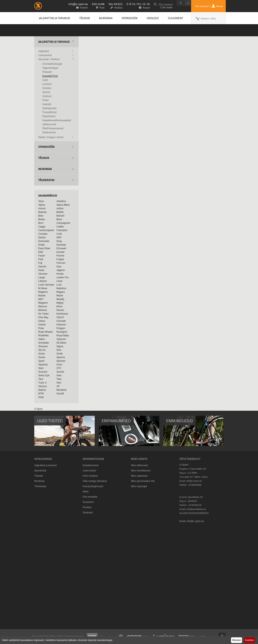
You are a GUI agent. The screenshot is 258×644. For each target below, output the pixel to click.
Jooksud (47, 96)
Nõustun (237, 640)
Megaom (43, 303)
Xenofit (60, 394)
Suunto (60, 372)
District (42, 238)
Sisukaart (88, 513)
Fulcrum (61, 263)
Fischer (60, 256)
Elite (41, 252)
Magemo (43, 292)
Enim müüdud (90, 476)
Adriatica (61, 201)
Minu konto (139, 459)
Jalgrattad (44, 51)
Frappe (60, 259)
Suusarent (175, 18)
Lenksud (47, 84)
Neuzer (60, 310)
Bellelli (60, 212)
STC (59, 368)
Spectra (61, 357)
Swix (59, 375)
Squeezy (43, 365)
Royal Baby (63, 336)
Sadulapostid (49, 108)
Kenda (60, 274)
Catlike (60, 227)
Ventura (42, 386)
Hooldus (153, 18)
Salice (42, 339)
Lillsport (42, 281)
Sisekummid (49, 132)
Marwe (42, 296)
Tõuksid (85, 18)
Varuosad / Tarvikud (49, 59)
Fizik (41, 259)
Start (41, 368)
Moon (59, 306)
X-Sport (38, 409)
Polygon (61, 328)
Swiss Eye (44, 375)
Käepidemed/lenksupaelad (57, 120)
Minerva (43, 306)
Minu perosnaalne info (143, 481)
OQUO (60, 317)
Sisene (220, 6)
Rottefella (43, 336)
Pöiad (45, 100)
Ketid (45, 80)
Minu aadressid (139, 476)
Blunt (59, 219)
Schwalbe (44, 343)
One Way (43, 317)
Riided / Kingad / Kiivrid (51, 137)
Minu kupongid (139, 486)
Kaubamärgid (48, 195)
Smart (42, 354)
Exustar (61, 252)
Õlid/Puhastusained (53, 128)
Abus (41, 201)
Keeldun (250, 640)
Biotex (42, 219)
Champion (62, 230)
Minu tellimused (139, 465)
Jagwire (61, 270)
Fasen (42, 256)
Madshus (61, 288)
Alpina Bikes (63, 205)
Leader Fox (63, 277)
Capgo (42, 227)
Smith (60, 354)
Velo (59, 383)
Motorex (43, 310)
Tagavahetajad (50, 68)
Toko (59, 379)
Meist (86, 492)
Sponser (61, 361)
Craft (59, 234)
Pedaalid (47, 72)
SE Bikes (61, 343)
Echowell (61, 248)
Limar (59, 281)
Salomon (61, 339)
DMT (59, 238)
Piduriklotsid (49, 116)
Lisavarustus (45, 55)
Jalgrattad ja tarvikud (55, 18)
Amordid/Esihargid (52, 64)
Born (41, 223)
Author (60, 208)
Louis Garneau (46, 285)
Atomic (42, 208)
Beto (41, 216)
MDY (41, 299)
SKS (59, 350)
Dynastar (61, 245)
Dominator (44, 241)
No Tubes (43, 314)
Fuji (40, 263)
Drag (59, 241)
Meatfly (60, 299)
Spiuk (41, 361)
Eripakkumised (91, 465)
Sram (59, 365)
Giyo (59, 267)
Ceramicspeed (46, 230)
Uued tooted (89, 471)
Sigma (60, 346)
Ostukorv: (208, 19)
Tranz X (43, 383)
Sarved (46, 92)
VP (58, 386)
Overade (61, 321)
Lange (42, 277)
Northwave (62, 314)
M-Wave (43, 288)
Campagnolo (63, 223)
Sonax (42, 357)
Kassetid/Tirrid (50, 76)
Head (41, 270)
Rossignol (62, 332)
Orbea (42, 321)
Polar (41, 328)
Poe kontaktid (90, 497)
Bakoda (42, 212)
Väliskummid (49, 124)
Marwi (60, 296)
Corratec (43, 234)
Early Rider (44, 248)
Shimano (43, 346)
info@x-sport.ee (78, 4)
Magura (61, 292)
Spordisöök (130, 18)
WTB (41, 394)
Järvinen (43, 274)
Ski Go (42, 350)
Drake (42, 245)
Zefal (41, 397)
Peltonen (61, 325)
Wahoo (42, 390)
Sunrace (43, 372)
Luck (59, 285)
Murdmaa (106, 18)
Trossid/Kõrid (49, 112)
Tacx (41, 379)
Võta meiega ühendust (95, 481)
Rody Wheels (45, 332)
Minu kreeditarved (141, 471)
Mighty (60, 303)
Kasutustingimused (93, 486)
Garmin (42, 267)
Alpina (42, 205)
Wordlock (61, 390)
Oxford (42, 325)
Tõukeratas (46, 180)
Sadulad (47, 104)
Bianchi (60, 216)
